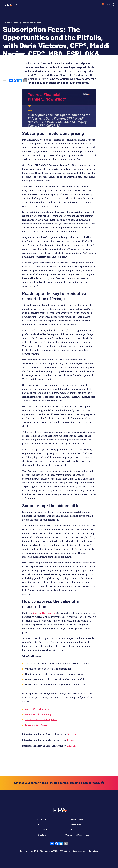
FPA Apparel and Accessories (76, 835)
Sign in (107, 5)
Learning (17, 23)
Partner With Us (42, 830)
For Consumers (76, 820)
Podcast (38, 23)
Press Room (76, 825)
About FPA (42, 820)
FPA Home (7, 23)
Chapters (42, 835)
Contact (42, 825)
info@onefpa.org (80, 851)
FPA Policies (93, 851)
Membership (76, 830)
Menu (18, 5)
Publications (27, 23)
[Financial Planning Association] (8, 5)
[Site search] (113, 5)
